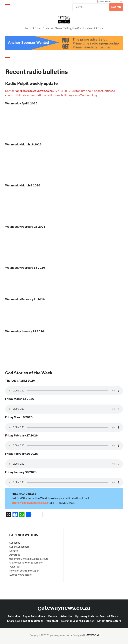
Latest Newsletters (20, 575)
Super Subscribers (19, 547)
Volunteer (15, 567)
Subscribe (15, 543)
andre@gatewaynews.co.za (35, 91)
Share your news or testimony (26, 563)
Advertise (15, 555)
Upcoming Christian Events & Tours (29, 559)
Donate (14, 551)
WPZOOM (93, 635)
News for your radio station (24, 571)
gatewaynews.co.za (64, 608)
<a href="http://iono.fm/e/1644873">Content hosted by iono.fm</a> (64, 317)
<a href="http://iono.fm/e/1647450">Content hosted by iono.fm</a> (64, 285)
